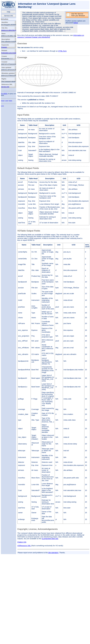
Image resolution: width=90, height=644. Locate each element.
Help (9, 12)
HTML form (62, 51)
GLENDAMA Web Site (50, 539)
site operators (53, 553)
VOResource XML (24, 546)
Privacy (3, 101)
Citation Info (22, 542)
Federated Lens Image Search (12, 53)
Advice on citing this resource (11, 30)
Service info (9, 16)
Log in (2, 106)
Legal (7, 101)
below (76, 23)
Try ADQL (4, 94)
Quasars (4, 47)
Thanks (10, 101)
